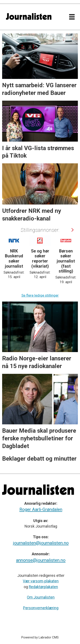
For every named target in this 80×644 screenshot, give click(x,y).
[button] (72, 230)
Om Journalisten (41, 597)
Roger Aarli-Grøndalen (41, 509)
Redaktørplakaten (43, 587)
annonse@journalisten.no (41, 560)
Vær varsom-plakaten (41, 581)
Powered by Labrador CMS (40, 637)
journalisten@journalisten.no (41, 543)
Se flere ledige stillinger (40, 295)
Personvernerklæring (41, 608)
